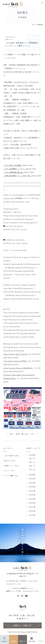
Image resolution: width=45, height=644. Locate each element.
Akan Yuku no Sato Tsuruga (16, 354)
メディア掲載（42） (11, 476)
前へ (12, 434)
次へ (33, 434)
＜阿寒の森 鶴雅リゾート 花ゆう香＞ (17, 176)
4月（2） (33, 458)
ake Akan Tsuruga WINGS (16, 361)
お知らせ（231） (10, 461)
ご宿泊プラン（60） (11, 466)
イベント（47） (9, 471)
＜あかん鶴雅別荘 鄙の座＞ (14, 172)
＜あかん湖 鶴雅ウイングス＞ (15, 169)
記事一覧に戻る (22, 434)
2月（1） (33, 466)
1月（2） (33, 469)
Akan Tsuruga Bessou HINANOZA (18, 368)
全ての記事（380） (13, 456)
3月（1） (33, 462)
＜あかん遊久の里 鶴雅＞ (13, 165)
